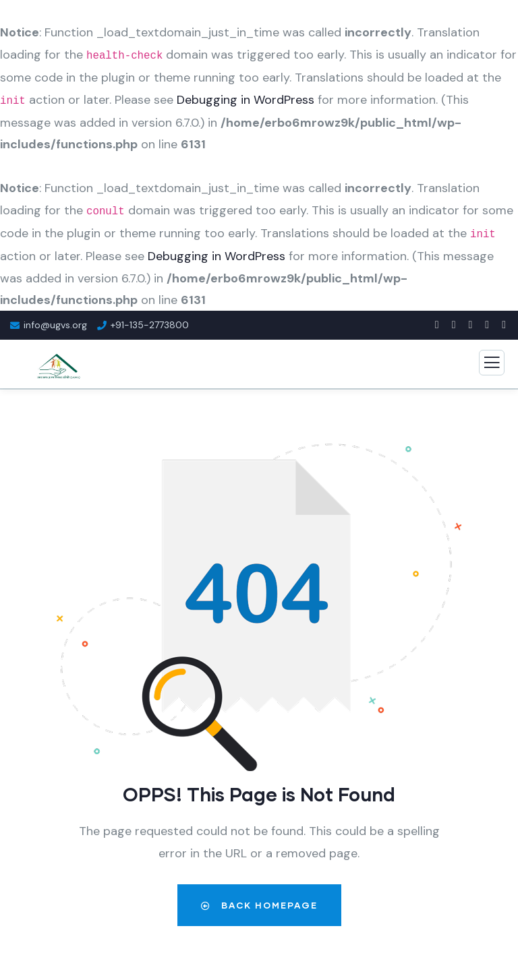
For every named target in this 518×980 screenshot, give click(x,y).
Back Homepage (259, 905)
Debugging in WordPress (246, 100)
